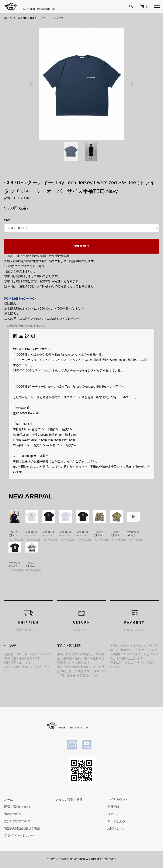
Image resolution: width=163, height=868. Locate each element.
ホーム (8, 18)
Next (131, 84)
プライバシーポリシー (19, 835)
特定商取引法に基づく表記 (22, 828)
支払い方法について (18, 821)
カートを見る (116, 821)
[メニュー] (157, 6)
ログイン (113, 814)
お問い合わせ (116, 828)
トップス (58, 18)
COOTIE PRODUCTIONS (32, 18)
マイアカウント (118, 800)
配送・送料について (18, 807)
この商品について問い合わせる (25, 326)
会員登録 (113, 807)
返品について (13, 814)
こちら (24, 667)
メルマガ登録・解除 (69, 800)
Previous (32, 84)
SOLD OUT (81, 246)
